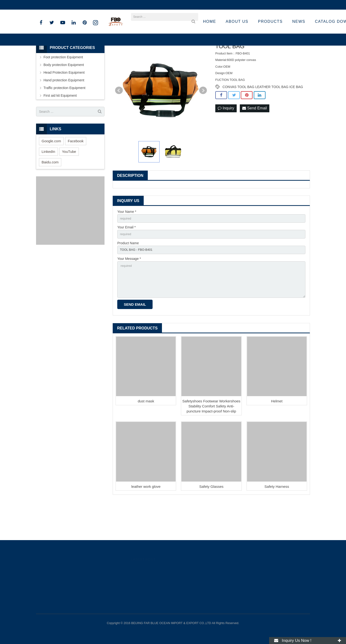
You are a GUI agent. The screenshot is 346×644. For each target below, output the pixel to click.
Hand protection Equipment (64, 111)
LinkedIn (48, 182)
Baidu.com (50, 192)
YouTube (69, 182)
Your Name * (127, 242)
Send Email (254, 139)
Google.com (51, 171)
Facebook (76, 171)
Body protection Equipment (64, 95)
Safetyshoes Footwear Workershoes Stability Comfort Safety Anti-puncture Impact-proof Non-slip (211, 443)
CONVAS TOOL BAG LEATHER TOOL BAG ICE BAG (263, 117)
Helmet (277, 438)
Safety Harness (277, 523)
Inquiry (226, 139)
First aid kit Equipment (60, 126)
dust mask (146, 438)
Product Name (128, 275)
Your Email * (127, 259)
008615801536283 (241, 575)
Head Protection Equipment (64, 103)
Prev (119, 121)
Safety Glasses (211, 523)
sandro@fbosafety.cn (90, 5)
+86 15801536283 (53, 5)
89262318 (236, 568)
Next (203, 121)
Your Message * (129, 292)
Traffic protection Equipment (64, 118)
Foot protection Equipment (63, 88)
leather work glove (146, 523)
